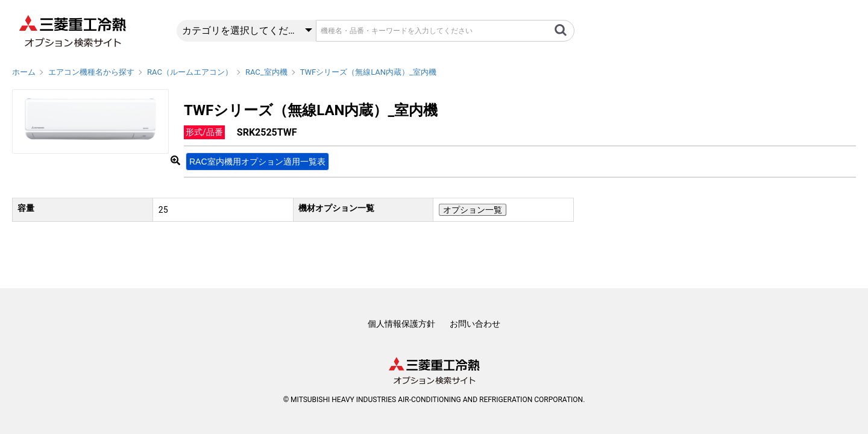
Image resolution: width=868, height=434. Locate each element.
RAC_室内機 (266, 72)
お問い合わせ (475, 324)
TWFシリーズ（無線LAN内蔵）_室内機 (368, 72)
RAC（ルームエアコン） (190, 72)
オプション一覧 (473, 210)
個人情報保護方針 (401, 324)
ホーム (24, 72)
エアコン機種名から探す (91, 72)
